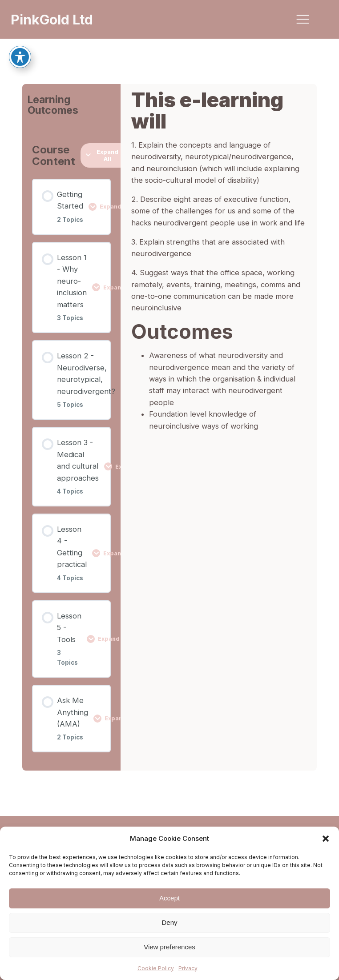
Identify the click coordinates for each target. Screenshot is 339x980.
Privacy (188, 968)
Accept (169, 898)
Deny (169, 922)
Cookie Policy (156, 968)
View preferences (169, 947)
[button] (326, 839)
